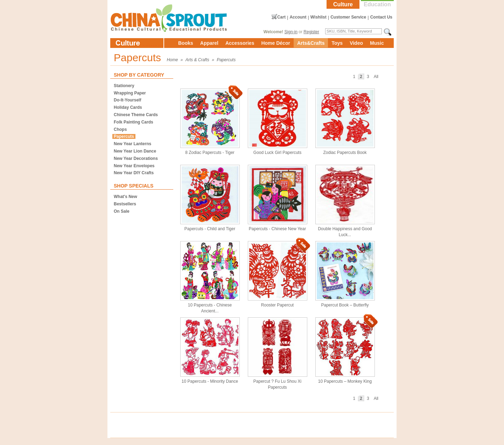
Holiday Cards (128, 107)
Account (298, 17)
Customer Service (348, 17)
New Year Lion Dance (135, 151)
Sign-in (291, 32)
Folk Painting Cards (134, 122)
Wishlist (318, 17)
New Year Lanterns (132, 144)
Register (311, 32)
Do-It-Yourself (127, 100)
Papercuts (226, 60)
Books (186, 43)
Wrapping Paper (130, 93)
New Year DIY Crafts (134, 173)
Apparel (209, 43)
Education (377, 4)
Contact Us (381, 17)
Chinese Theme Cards (136, 115)
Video (356, 43)
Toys (337, 43)
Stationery (124, 86)
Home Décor (275, 43)
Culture (343, 4)
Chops (120, 129)
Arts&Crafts (311, 43)
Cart (281, 17)
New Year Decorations (136, 158)
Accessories (240, 43)
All (376, 77)
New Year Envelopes (134, 166)
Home (172, 60)
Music (377, 43)
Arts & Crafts (197, 60)
